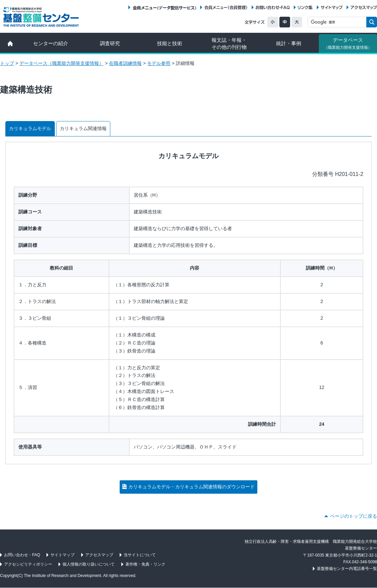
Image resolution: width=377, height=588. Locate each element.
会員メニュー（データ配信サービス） (164, 8)
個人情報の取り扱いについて (89, 564)
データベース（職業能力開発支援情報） (61, 63)
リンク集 (305, 8)
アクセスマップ (364, 8)
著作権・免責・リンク (145, 564)
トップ (7, 63)
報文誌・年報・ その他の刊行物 (229, 43)
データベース (348, 43)
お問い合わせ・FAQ (273, 8)
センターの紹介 (51, 43)
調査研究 (110, 43)
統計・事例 (289, 43)
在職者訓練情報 (125, 63)
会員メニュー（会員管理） (226, 8)
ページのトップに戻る (354, 516)
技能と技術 (170, 43)
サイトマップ (332, 8)
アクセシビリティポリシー (28, 564)
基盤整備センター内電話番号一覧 (347, 569)
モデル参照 (159, 63)
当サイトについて (140, 555)
